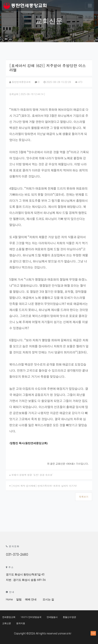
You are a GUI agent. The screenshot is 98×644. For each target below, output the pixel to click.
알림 (19, 599)
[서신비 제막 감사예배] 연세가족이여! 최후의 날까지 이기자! (44, 486)
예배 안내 (31, 599)
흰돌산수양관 (69, 617)
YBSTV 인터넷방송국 (31, 617)
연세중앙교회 (9, 617)
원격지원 (21, 623)
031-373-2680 (17, 555)
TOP (93, 633)
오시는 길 (48, 599)
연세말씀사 (52, 617)
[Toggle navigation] (90, 6)
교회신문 (7, 623)
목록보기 (84, 497)
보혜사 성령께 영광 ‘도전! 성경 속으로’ (32, 475)
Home (9, 599)
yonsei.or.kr (65, 633)
